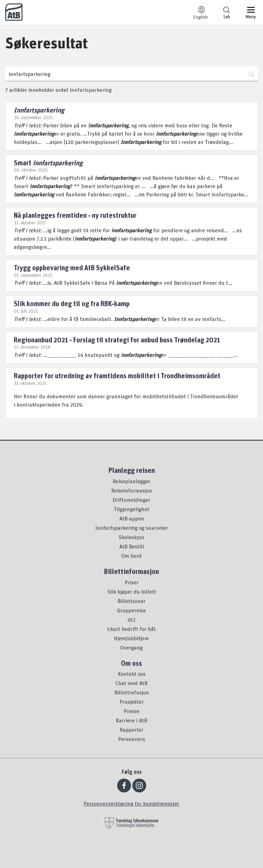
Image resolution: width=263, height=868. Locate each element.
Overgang (131, 647)
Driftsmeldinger (131, 500)
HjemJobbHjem (131, 638)
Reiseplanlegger (132, 481)
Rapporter (131, 730)
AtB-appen (132, 518)
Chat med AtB (131, 683)
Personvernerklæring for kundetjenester (131, 803)
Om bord (131, 556)
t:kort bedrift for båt (131, 629)
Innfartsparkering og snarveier (132, 528)
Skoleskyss (131, 537)
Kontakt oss (132, 674)
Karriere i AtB (131, 720)
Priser (132, 582)
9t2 (131, 620)
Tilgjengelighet (131, 509)
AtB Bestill (132, 546)
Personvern (132, 739)
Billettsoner (131, 601)
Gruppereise (131, 610)
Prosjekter (132, 702)
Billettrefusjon (132, 692)
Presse (131, 711)
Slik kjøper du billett (132, 592)
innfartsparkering (91, 90)
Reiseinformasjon (132, 490)
